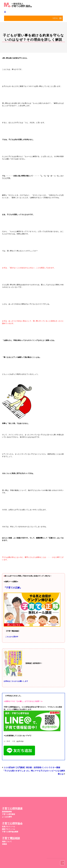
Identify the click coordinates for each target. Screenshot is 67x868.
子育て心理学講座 (9, 814)
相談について (7, 842)
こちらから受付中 (12, 637)
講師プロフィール (9, 829)
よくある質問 (7, 817)
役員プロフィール (9, 827)
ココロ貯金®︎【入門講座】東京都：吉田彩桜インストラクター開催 (32, 767)
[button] (55, 18)
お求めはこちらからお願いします (16, 681)
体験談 (4, 844)
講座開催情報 (7, 812)
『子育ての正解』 (13, 588)
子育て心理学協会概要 (10, 832)
